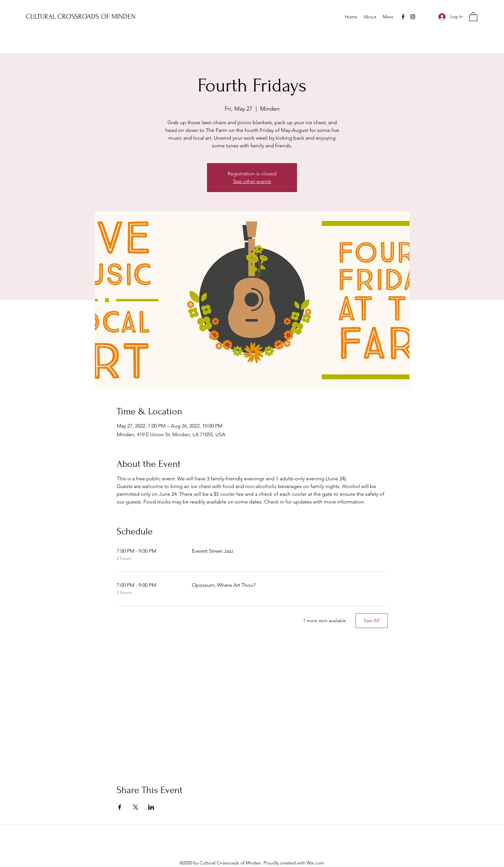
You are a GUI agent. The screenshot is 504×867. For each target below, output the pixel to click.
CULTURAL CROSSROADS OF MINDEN (81, 16)
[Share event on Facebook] (120, 807)
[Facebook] (403, 17)
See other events (252, 181)
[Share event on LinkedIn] (151, 807)
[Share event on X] (135, 807)
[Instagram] (413, 17)
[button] (473, 16)
